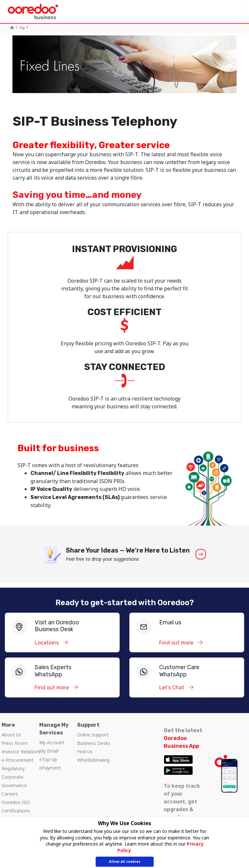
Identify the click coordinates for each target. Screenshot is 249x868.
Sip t (24, 27)
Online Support (93, 735)
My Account (52, 742)
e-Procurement (18, 760)
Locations (47, 643)
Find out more (177, 643)
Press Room (15, 743)
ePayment (50, 768)
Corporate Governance (14, 781)
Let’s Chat (172, 688)
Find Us (85, 752)
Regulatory (13, 768)
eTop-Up (48, 759)
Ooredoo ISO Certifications (16, 806)
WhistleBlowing (93, 760)
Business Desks (94, 743)
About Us (11, 735)
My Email (49, 751)
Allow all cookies (125, 862)
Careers (10, 794)
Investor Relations (21, 752)
